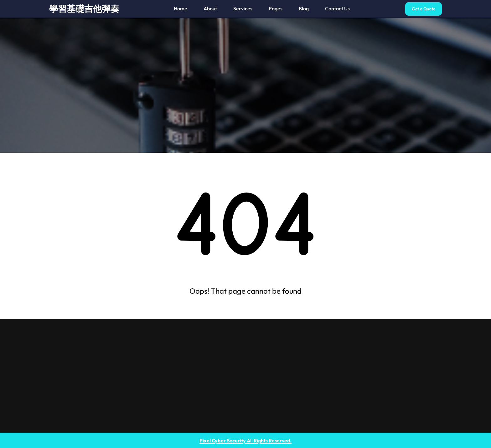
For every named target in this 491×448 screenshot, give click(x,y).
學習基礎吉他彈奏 (84, 9)
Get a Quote (424, 9)
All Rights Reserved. (246, 440)
